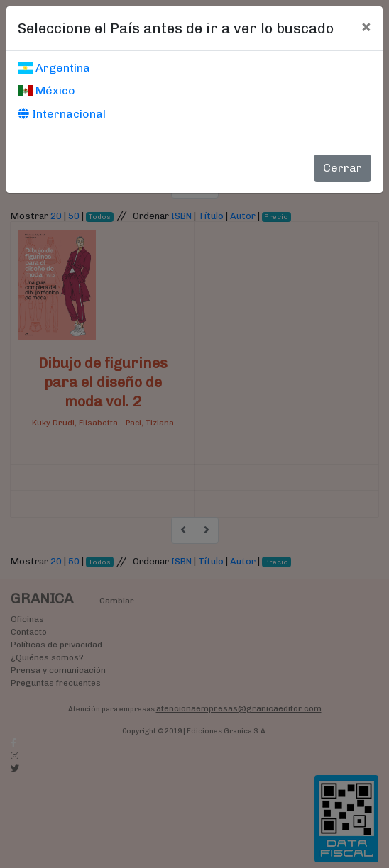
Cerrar (343, 168)
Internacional (62, 114)
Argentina (54, 68)
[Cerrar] (366, 26)
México (46, 90)
